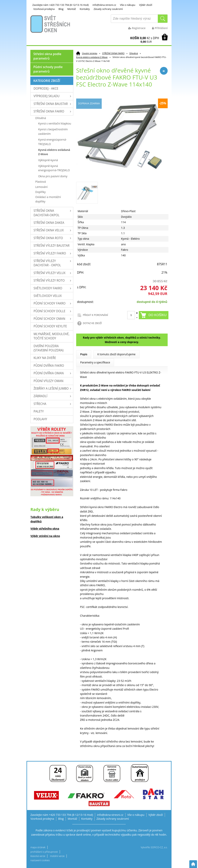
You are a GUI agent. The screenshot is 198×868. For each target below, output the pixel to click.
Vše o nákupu (128, 5)
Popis (84, 354)
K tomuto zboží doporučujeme (116, 354)
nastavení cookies (40, 860)
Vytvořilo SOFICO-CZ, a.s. (154, 847)
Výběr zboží (146, 5)
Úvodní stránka (90, 53)
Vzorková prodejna (44, 9)
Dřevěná (134, 53)
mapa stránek (38, 847)
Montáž (72, 9)
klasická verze (38, 856)
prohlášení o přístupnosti (44, 852)
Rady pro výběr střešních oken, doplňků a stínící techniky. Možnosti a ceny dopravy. (122, 340)
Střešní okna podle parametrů (47, 56)
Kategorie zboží (47, 81)
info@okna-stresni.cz (104, 5)
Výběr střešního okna (45, 529)
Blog (61, 9)
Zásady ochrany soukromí (108, 9)
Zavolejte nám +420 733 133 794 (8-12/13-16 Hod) (60, 5)
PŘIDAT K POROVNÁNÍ (96, 315)
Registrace (137, 28)
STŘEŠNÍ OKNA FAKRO (113, 53)
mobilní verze (57, 856)
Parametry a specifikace (95, 362)
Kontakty (85, 9)
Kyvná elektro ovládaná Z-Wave (92, 57)
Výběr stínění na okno (45, 536)
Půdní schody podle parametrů (48, 69)
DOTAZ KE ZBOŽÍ (92, 323)
